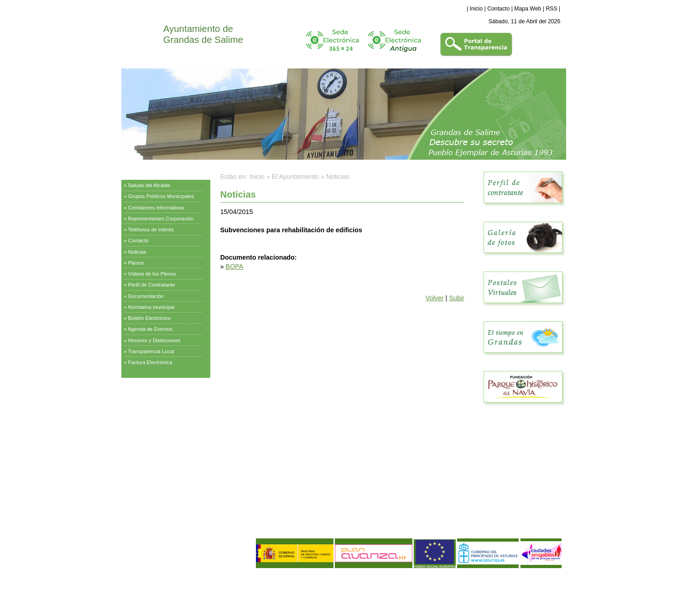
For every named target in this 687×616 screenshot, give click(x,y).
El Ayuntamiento (144, 171)
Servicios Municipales (150, 390)
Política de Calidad (170, 590)
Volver (435, 298)
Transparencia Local (151, 351)
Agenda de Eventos (150, 329)
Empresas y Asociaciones (155, 435)
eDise (555, 577)
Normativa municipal (151, 307)
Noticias (137, 252)
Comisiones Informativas (156, 208)
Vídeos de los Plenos (152, 274)
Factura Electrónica (150, 362)
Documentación (146, 296)
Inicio (476, 9)
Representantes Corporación (161, 219)
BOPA (235, 266)
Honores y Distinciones (154, 340)
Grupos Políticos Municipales (161, 196)
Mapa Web (528, 9)
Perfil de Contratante (152, 285)
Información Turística (149, 412)
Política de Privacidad (181, 583)
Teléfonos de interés (151, 230)
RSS (551, 9)
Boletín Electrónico (150, 318)
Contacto (498, 9)
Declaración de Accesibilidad (191, 598)
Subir (456, 298)
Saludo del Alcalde (149, 185)
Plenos (136, 263)
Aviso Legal (139, 583)
